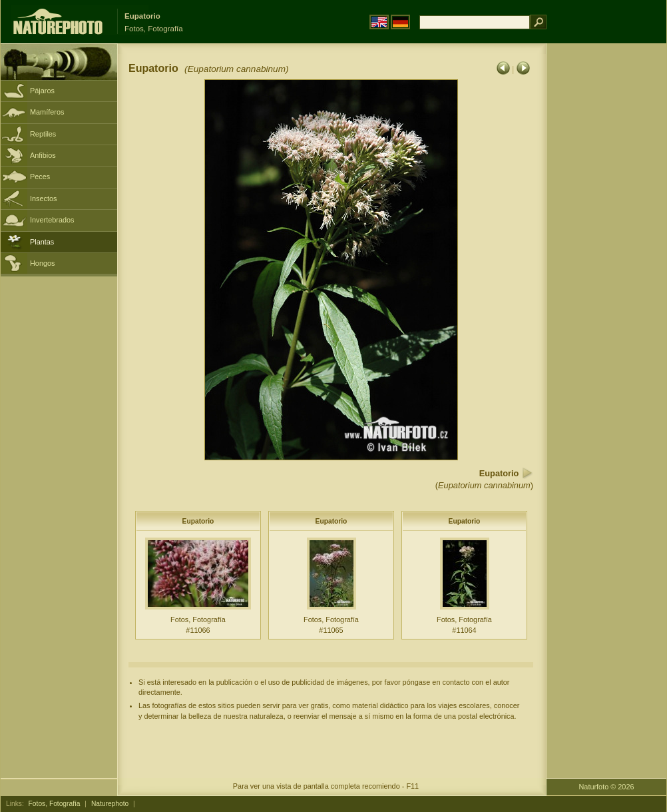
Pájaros (42, 91)
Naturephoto (110, 804)
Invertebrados (52, 220)
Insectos (44, 199)
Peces (40, 177)
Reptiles (43, 134)
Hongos (42, 263)
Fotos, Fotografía (55, 804)
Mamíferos (47, 112)
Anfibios (43, 155)
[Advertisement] (606, 256)
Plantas (42, 242)
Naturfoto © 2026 (607, 787)
